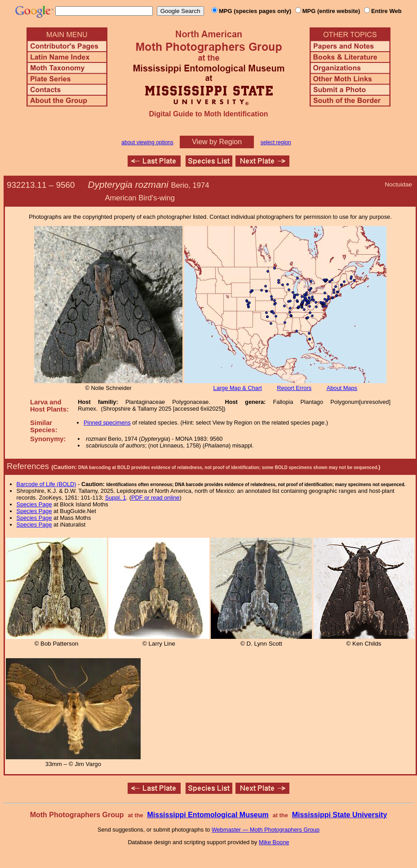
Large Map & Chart (238, 388)
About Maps (342, 388)
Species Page (34, 504)
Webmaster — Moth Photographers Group (266, 830)
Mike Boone (274, 842)
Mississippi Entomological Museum (208, 815)
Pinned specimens (107, 423)
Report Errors (294, 388)
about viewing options (147, 142)
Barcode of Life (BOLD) (47, 484)
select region (276, 142)
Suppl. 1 (116, 498)
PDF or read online (155, 498)
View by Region (217, 142)
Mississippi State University (340, 815)
